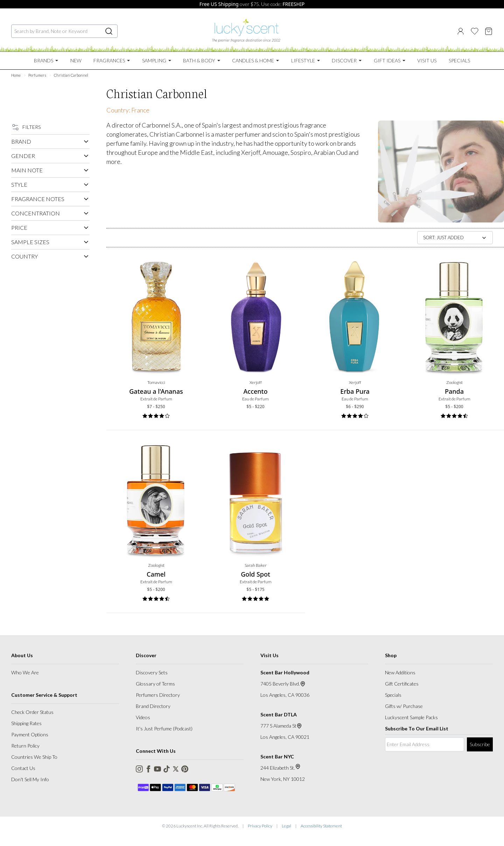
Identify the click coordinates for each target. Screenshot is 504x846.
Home (16, 75)
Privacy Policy (260, 826)
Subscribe (480, 744)
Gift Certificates (402, 684)
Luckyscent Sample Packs (411, 717)
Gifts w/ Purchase (404, 706)
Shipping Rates (26, 723)
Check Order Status (32, 712)
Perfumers (37, 75)
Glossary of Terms (155, 684)
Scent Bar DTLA (279, 714)
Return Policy (25, 746)
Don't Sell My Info (30, 779)
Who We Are (25, 672)
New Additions (400, 672)
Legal (286, 826)
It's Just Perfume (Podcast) (164, 728)
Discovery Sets (152, 672)
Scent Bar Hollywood (285, 672)
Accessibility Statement (321, 826)
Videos (143, 717)
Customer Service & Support (44, 695)
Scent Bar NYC (277, 756)
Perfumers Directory (158, 695)
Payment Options (30, 734)
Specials (393, 695)
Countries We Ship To (34, 757)
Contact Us (23, 768)
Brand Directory (153, 706)
